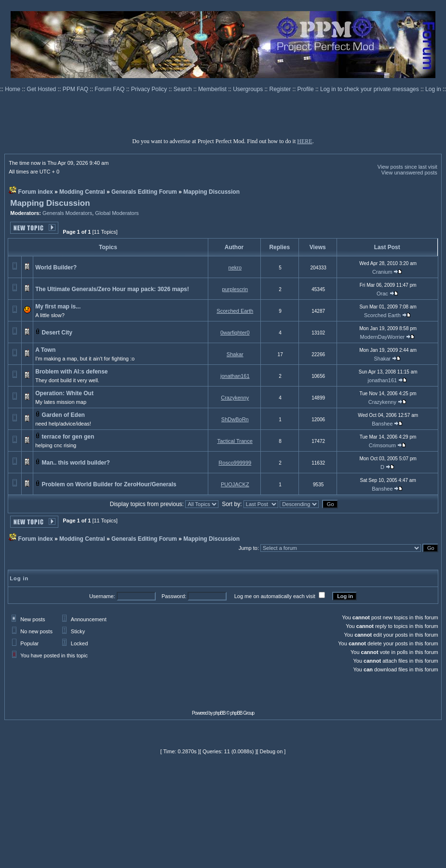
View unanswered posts (409, 173)
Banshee (382, 424)
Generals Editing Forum (144, 192)
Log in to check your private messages (370, 89)
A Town (45, 350)
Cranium (382, 272)
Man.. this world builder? (76, 463)
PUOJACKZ (235, 484)
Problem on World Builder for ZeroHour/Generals (109, 484)
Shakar (235, 354)
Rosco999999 (235, 463)
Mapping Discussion (211, 192)
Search (183, 89)
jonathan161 (235, 376)
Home (13, 89)
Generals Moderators (67, 213)
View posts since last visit (407, 167)
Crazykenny (235, 398)
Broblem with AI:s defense (71, 372)
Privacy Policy (150, 89)
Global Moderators (117, 213)
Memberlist (213, 89)
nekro (235, 267)
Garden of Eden (63, 415)
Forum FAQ (110, 89)
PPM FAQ (76, 89)
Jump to (248, 548)
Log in (433, 89)
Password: (174, 596)
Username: (102, 596)
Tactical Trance (235, 441)
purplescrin (235, 289)
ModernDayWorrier (383, 337)
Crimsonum (382, 445)
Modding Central (82, 192)
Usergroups (249, 89)
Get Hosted (42, 89)
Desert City (57, 333)
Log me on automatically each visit (275, 596)
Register (281, 89)
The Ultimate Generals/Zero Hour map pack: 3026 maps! (112, 289)
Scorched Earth (235, 311)
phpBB (220, 713)
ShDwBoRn (235, 419)
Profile (306, 89)
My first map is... (58, 307)
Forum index (36, 192)
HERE (304, 141)
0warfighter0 (235, 333)
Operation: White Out (64, 393)
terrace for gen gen (68, 437)
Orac (382, 294)
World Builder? (56, 267)
